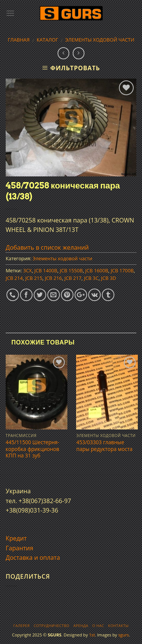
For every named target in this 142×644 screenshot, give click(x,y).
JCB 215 (34, 278)
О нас (98, 626)
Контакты (118, 626)
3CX (27, 270)
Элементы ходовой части (100, 40)
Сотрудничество (51, 626)
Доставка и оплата (33, 558)
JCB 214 (14, 278)
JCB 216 (53, 278)
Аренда (81, 626)
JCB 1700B (122, 270)
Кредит (16, 538)
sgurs (123, 635)
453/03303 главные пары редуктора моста (104, 446)
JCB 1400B (46, 270)
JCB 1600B (97, 270)
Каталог (48, 40)
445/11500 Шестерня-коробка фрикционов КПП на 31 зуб (33, 449)
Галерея (21, 626)
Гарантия (20, 548)
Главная (19, 40)
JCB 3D (109, 278)
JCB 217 (73, 278)
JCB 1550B (71, 270)
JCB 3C (91, 278)
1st (92, 635)
